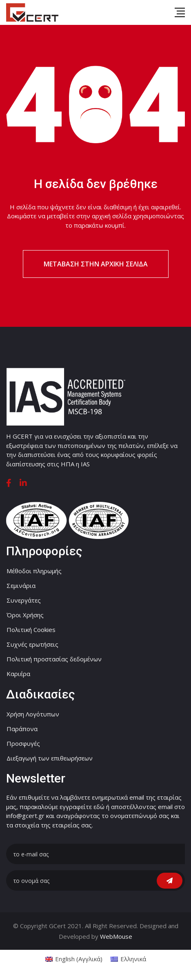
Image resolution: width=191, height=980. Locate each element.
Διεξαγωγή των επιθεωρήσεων (50, 758)
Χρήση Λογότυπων (33, 714)
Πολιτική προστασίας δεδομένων (54, 659)
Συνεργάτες (24, 600)
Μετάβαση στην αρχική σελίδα (96, 264)
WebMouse (116, 936)
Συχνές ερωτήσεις (32, 644)
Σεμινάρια (21, 585)
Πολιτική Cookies (31, 630)
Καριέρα (18, 674)
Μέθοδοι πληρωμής (34, 571)
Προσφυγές (23, 743)
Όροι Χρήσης (25, 615)
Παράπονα (22, 729)
